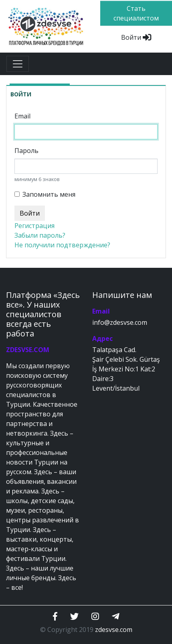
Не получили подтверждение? (62, 245)
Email (22, 116)
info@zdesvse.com (120, 322)
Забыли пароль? (40, 235)
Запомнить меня (49, 194)
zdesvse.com (114, 630)
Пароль (26, 151)
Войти (136, 37)
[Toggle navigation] (18, 64)
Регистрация (34, 226)
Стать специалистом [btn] (136, 13)
